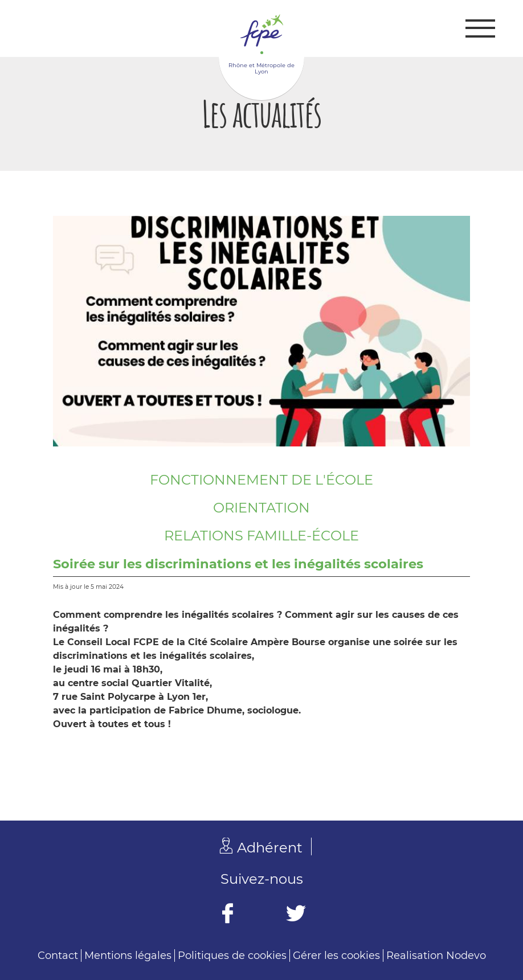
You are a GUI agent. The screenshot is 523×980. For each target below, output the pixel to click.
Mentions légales (128, 956)
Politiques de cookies (232, 956)
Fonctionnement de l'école (261, 480)
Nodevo (466, 956)
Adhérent (270, 848)
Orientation (261, 508)
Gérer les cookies (336, 956)
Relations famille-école (261, 536)
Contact (58, 956)
